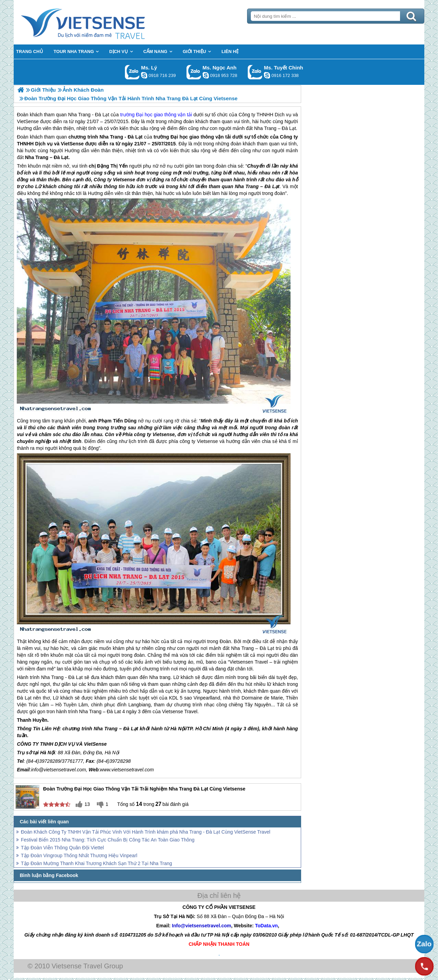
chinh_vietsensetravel (267, 75)
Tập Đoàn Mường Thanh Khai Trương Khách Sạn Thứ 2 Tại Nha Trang (96, 863)
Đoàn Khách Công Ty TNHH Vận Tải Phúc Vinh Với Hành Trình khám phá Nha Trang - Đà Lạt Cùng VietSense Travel (146, 832)
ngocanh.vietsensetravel (206, 75)
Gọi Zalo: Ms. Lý (132, 72)
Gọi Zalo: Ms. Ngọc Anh (194, 72)
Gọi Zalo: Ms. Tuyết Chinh (255, 72)
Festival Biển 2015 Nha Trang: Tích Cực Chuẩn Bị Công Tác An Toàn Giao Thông (108, 840)
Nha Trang (111, 137)
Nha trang (160, 677)
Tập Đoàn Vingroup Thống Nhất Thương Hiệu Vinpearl (79, 855)
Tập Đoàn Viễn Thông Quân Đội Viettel (62, 848)
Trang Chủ (100, 22)
